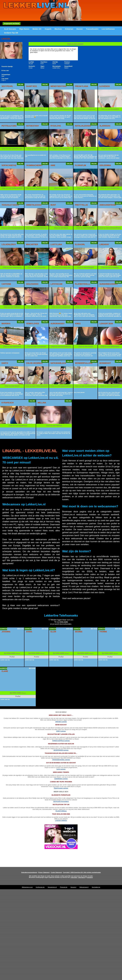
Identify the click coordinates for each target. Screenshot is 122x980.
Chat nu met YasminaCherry (36, 188)
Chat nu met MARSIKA (12, 346)
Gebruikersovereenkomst (29, 872)
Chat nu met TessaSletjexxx (12, 228)
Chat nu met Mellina (54, 426)
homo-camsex (61, 769)
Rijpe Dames (24, 29)
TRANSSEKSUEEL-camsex (61, 760)
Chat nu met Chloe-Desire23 (37, 386)
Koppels (48, 29)
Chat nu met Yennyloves (37, 346)
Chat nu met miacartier (37, 267)
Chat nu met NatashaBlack (61, 386)
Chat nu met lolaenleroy (12, 267)
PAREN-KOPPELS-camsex (61, 741)
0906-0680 (64, 622)
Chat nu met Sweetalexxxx (37, 228)
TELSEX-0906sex (61, 811)
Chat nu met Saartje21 (37, 109)
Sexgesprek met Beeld (12, 24)
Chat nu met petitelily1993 (12, 149)
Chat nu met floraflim (85, 188)
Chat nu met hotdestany (37, 149)
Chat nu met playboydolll (85, 307)
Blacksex (58, 29)
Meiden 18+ (37, 29)
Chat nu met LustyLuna (61, 267)
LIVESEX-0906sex (61, 820)
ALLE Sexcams (10, 29)
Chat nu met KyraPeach (18, 426)
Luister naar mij (5, 660)
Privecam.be (64, 887)
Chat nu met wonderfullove (86, 386)
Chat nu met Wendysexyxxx (61, 109)
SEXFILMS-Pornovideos (61, 801)
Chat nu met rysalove (61, 149)
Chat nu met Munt (61, 228)
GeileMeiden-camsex (61, 779)
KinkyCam (69, 29)
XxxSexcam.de (40, 887)
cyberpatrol (81, 877)
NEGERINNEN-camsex (61, 750)
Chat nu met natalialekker (86, 149)
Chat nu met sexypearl (12, 109)
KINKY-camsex (61, 731)
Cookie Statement (56, 872)
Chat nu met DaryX (12, 386)
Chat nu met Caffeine (12, 307)
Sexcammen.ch (52, 887)
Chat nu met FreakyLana (85, 109)
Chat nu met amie (61, 188)
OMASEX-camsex (61, 722)
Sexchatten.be (96, 887)
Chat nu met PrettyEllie (85, 228)
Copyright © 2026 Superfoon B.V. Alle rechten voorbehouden (82, 872)
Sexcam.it (73, 887)
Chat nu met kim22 (85, 346)
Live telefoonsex (108, 29)
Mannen (80, 29)
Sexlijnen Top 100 (11, 33)
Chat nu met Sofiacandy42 (12, 188)
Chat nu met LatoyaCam (61, 307)
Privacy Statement (44, 872)
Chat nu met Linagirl (75, 44)
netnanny (90, 877)
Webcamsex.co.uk (27, 887)
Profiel (12, 657)
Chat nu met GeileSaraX (37, 307)
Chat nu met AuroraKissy (61, 346)
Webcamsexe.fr (84, 887)
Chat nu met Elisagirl (85, 267)
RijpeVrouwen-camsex (61, 788)
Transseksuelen (92, 29)
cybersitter (74, 877)
